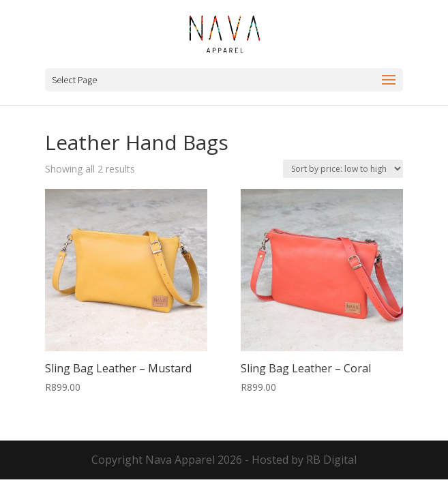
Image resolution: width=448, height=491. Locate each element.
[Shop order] (343, 169)
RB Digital (331, 460)
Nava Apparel (180, 460)
